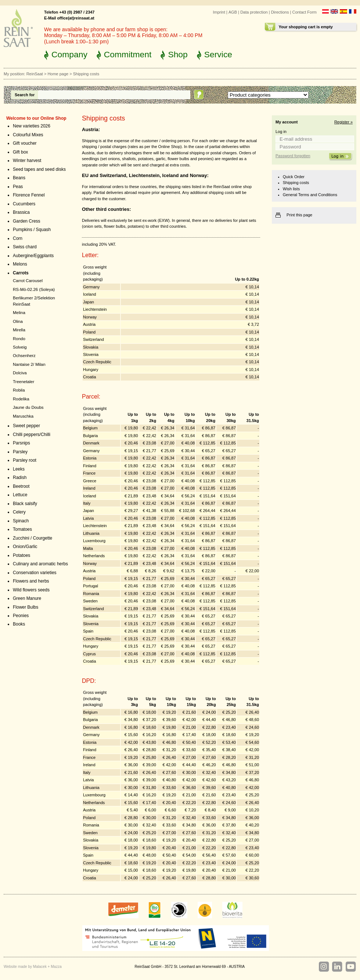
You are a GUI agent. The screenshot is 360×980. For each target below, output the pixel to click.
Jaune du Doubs (28, 407)
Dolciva (20, 373)
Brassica (21, 212)
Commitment (128, 54)
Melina (19, 313)
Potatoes (21, 555)
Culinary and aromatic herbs (40, 564)
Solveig (20, 347)
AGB (233, 12)
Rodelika (21, 399)
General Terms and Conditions (310, 195)
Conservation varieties (35, 573)
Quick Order (294, 177)
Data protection (254, 12)
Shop (178, 54)
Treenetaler (24, 382)
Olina (18, 321)
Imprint (219, 12)
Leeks (19, 469)
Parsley (20, 452)
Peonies (21, 616)
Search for (25, 95)
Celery (19, 512)
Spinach (21, 521)
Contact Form (304, 12)
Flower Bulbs (26, 607)
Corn (18, 238)
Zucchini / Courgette (33, 538)
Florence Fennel (29, 195)
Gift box (20, 152)
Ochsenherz (24, 356)
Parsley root (25, 460)
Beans (19, 178)
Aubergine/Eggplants (33, 256)
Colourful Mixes (28, 135)
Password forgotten (293, 156)
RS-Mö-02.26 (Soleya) (34, 289)
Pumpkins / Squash (32, 230)
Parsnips (21, 443)
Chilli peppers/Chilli (32, 435)
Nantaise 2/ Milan (29, 364)
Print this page (299, 215)
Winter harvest (27, 161)
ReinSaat (35, 74)
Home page (58, 74)
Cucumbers (24, 204)
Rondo (19, 339)
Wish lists (291, 189)
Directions (280, 12)
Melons (20, 264)
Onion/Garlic (25, 547)
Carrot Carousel (28, 281)
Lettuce (20, 495)
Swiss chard (25, 247)
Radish (20, 478)
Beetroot (21, 486)
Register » (343, 122)
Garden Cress (27, 221)
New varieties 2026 (32, 126)
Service (218, 54)
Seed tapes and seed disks (39, 169)
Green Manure (27, 598)
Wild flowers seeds (31, 590)
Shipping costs (296, 183)
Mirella (19, 330)
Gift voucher (25, 143)
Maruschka (23, 416)
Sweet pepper (26, 426)
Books (19, 624)
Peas (18, 187)
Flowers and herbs (31, 581)
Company (69, 54)
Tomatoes (22, 529)
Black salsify (25, 504)
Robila (19, 390)
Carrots (21, 273)
